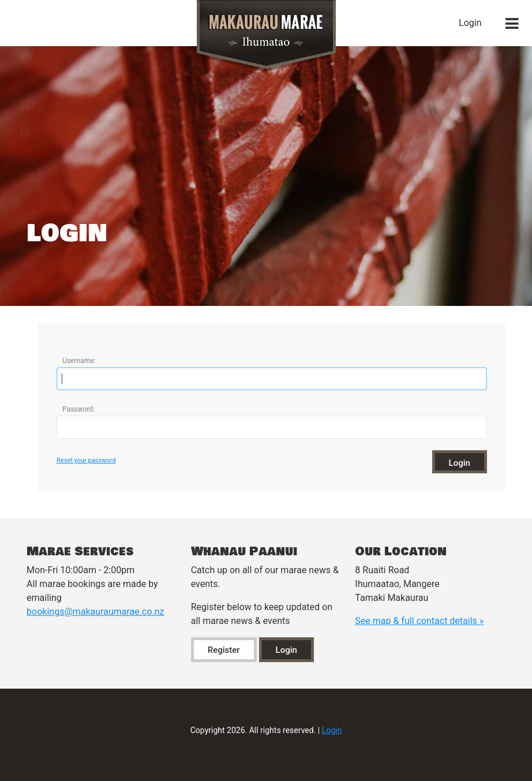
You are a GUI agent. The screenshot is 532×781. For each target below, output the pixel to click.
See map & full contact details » (419, 621)
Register (224, 650)
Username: (79, 361)
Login (470, 23)
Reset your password (86, 460)
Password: (78, 409)
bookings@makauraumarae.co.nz (95, 612)
